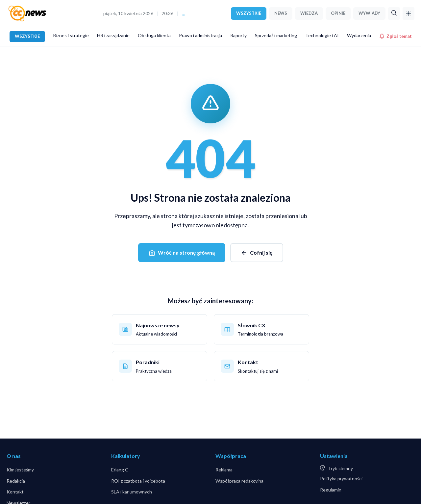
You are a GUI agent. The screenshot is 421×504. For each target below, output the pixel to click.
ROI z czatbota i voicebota (138, 481)
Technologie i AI (322, 35)
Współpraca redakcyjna (239, 481)
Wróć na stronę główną (182, 253)
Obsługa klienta (154, 35)
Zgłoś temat (396, 36)
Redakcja (16, 481)
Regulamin (331, 490)
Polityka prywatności (341, 479)
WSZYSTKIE (249, 13)
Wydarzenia (359, 35)
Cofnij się (257, 253)
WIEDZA (309, 13)
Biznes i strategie (71, 35)
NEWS (281, 13)
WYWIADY (369, 13)
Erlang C (120, 470)
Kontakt (15, 492)
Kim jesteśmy (20, 470)
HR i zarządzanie (113, 35)
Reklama (224, 470)
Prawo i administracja (200, 35)
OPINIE (338, 13)
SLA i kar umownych (132, 492)
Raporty (238, 35)
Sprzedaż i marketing (276, 35)
